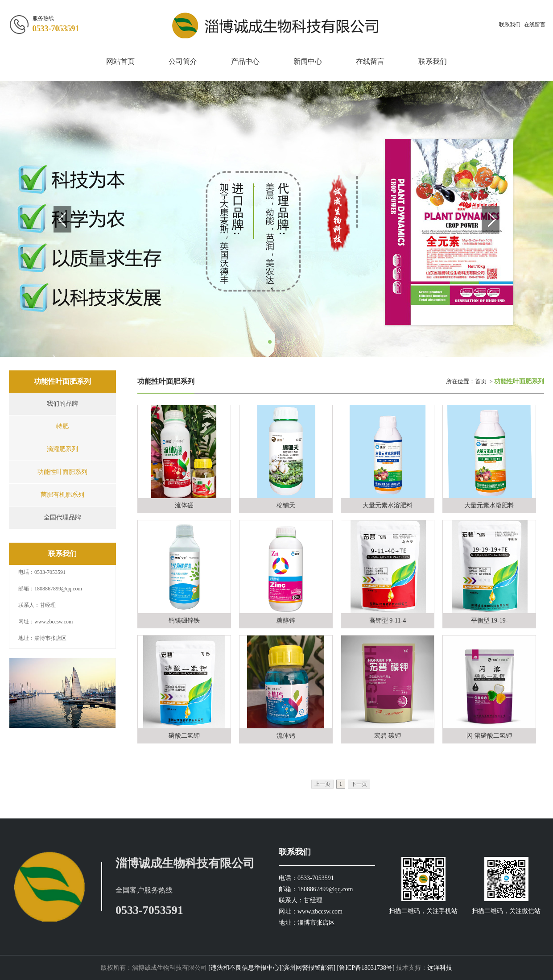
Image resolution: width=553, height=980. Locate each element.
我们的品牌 (62, 404)
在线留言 (535, 25)
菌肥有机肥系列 (62, 495)
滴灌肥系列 (62, 449)
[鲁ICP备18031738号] (366, 968)
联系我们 (510, 25)
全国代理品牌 (62, 517)
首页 (481, 381)
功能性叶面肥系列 (62, 472)
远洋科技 (440, 968)
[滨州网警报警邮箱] (308, 968)
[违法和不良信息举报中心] (244, 968)
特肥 (62, 426)
